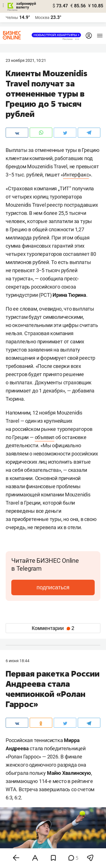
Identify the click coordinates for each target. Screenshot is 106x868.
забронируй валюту (26, 5)
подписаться (53, 587)
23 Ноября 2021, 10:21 (26, 60)
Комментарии (53, 628)
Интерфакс (76, 175)
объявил (45, 437)
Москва (42, 18)
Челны (12, 18)
